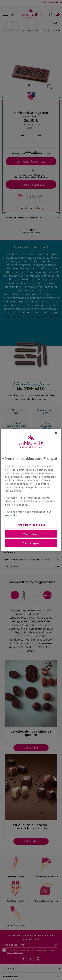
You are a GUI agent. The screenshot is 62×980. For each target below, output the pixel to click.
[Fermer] (56, 433)
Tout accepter (31, 543)
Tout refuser (31, 534)
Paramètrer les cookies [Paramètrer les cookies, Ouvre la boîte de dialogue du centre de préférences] (31, 525)
